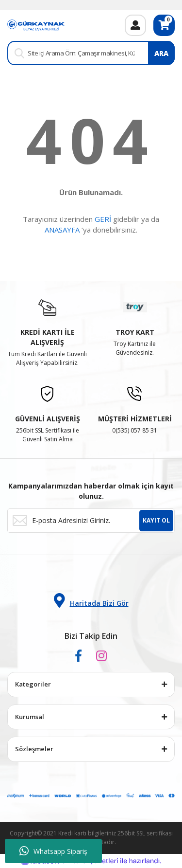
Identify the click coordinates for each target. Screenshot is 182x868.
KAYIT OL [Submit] (156, 520)
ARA (161, 53)
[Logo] (36, 25)
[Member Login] (135, 25)
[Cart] (164, 25)
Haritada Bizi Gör (91, 600)
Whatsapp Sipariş (53, 851)
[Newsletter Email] (91, 521)
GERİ (103, 219)
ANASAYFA (62, 230)
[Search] (91, 53)
